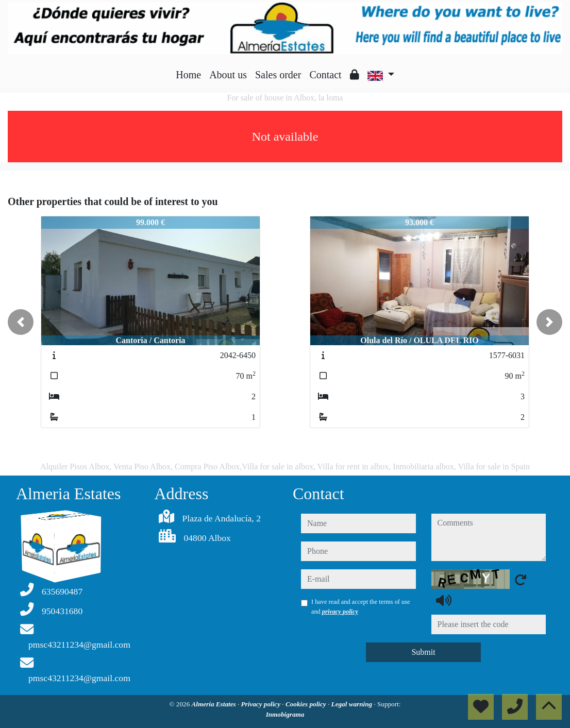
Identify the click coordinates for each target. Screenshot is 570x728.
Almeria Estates (215, 704)
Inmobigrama (285, 714)
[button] (21, 322)
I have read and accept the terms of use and (361, 606)
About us (228, 75)
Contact (325, 75)
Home (188, 75)
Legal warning (353, 704)
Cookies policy (307, 704)
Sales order (278, 75)
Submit (423, 652)
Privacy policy (262, 704)
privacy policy (340, 612)
